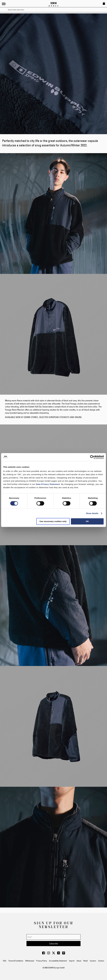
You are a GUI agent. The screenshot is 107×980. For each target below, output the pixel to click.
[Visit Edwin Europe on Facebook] (44, 954)
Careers (93, 961)
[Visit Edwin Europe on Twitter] (54, 954)
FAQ (5, 961)
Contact (101, 961)
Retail (86, 961)
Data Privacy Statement (48, 484)
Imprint (72, 961)
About (79, 961)
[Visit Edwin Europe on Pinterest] (64, 954)
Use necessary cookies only (53, 521)
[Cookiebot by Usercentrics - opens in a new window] (92, 457)
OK (87, 521)
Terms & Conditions (16, 961)
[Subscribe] (54, 944)
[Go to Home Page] (54, 4)
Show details (92, 513)
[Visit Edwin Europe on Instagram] (49, 954)
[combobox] (56, 10)
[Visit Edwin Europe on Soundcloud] (59, 954)
